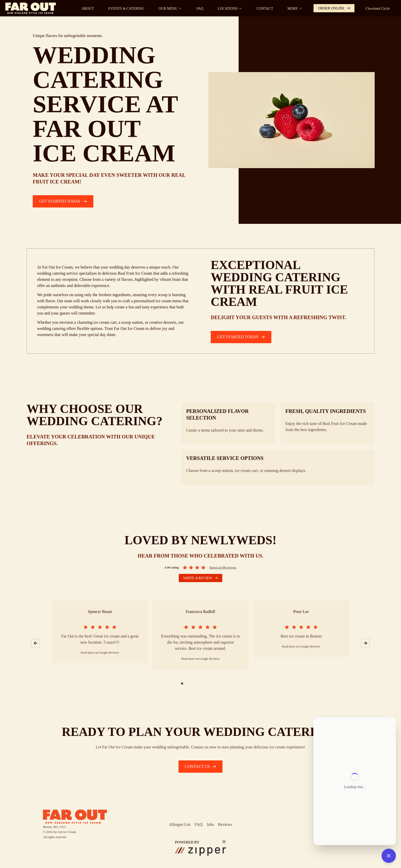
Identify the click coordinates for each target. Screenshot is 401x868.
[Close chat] (389, 856)
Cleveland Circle (378, 9)
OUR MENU (170, 9)
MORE (295, 9)
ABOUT (88, 9)
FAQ (200, 9)
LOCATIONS (230, 9)
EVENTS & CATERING (126, 9)
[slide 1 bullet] (182, 684)
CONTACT (265, 9)
